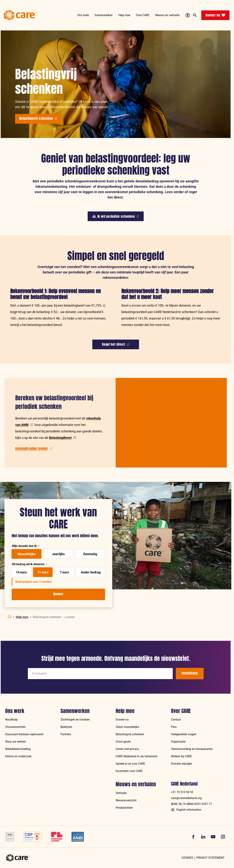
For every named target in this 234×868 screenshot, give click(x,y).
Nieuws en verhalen (136, 784)
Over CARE (181, 711)
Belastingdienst (62, 438)
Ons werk (15, 711)
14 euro (21, 572)
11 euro (43, 572)
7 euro (64, 572)
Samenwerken (75, 711)
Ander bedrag (91, 572)
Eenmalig (90, 554)
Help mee (125, 711)
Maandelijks (27, 554)
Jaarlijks (58, 554)
